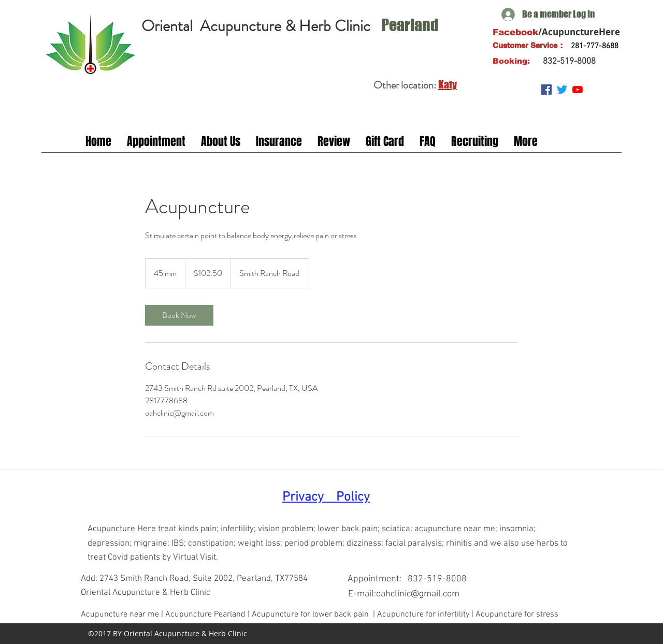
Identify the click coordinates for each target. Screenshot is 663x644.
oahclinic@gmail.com (418, 594)
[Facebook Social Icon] (546, 90)
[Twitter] (562, 90)
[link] (179, 315)
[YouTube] (578, 90)
